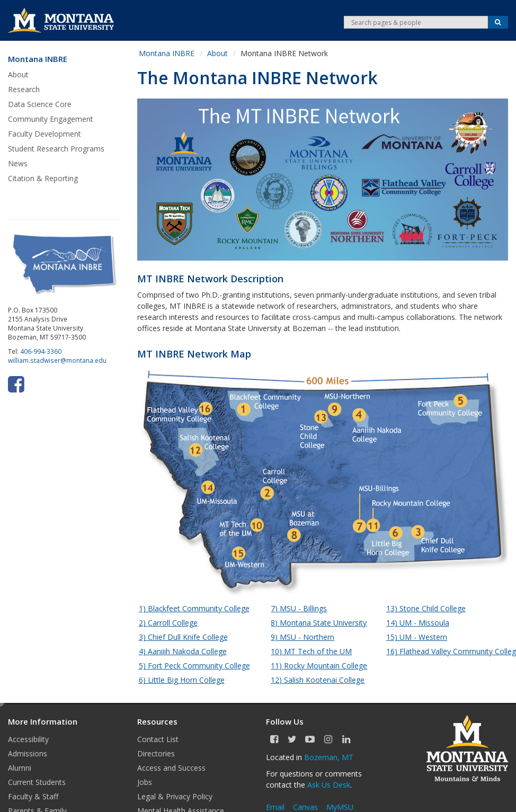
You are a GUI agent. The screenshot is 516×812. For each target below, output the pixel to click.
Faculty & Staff (33, 796)
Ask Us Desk (329, 785)
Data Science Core (40, 104)
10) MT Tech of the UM (311, 651)
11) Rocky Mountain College (319, 666)
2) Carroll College (168, 623)
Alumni (20, 768)
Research (24, 89)
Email (275, 807)
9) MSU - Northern (303, 637)
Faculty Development (45, 134)
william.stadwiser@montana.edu (57, 360)
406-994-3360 (41, 351)
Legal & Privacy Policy (175, 796)
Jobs (145, 782)
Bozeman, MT (329, 757)
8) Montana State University (319, 623)
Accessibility (28, 739)
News (18, 163)
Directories (156, 753)
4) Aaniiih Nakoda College (183, 651)
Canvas (305, 807)
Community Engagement (51, 119)
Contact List (158, 739)
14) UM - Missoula (418, 623)
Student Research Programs (56, 149)
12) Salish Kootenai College (318, 680)
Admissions (28, 753)
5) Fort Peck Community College (194, 666)
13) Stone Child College (426, 608)
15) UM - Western (417, 637)
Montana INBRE (38, 59)
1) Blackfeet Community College (194, 608)
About (18, 74)
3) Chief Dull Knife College (183, 637)
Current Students (37, 782)
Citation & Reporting (43, 178)
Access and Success (171, 768)
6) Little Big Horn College (182, 680)
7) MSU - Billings (299, 608)
